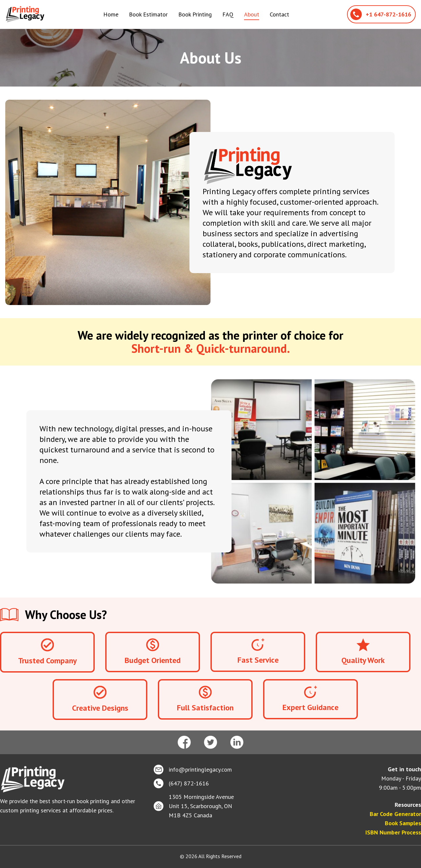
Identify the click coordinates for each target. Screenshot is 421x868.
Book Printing (195, 14)
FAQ (228, 14)
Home (111, 14)
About (252, 14)
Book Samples (403, 823)
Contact (279, 14)
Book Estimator (148, 14)
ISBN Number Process (393, 832)
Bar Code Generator (395, 814)
